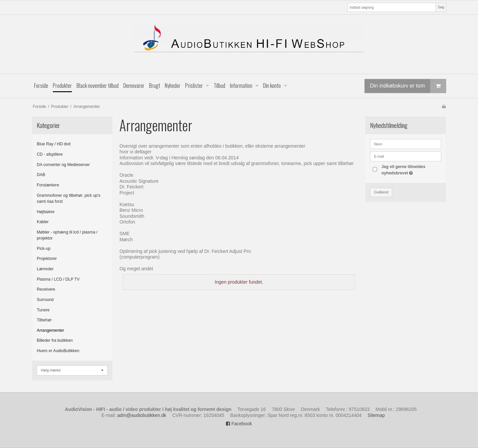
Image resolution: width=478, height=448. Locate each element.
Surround (45, 300)
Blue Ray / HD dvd (54, 144)
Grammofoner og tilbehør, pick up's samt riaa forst (69, 198)
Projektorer (47, 259)
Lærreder (45, 269)
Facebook (239, 424)
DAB (41, 175)
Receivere (46, 289)
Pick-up (44, 249)
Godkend (381, 192)
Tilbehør (44, 320)
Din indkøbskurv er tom (408, 86)
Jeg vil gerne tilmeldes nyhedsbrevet (411, 169)
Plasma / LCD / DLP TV (58, 279)
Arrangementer (50, 330)
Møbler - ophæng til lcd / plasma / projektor (67, 235)
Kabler (43, 222)
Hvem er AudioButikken (58, 351)
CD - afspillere (50, 154)
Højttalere (46, 212)
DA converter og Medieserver (63, 165)
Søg (441, 7)
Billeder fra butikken (55, 340)
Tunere (43, 310)
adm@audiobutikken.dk (142, 415)
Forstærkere (48, 185)
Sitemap (376, 415)
